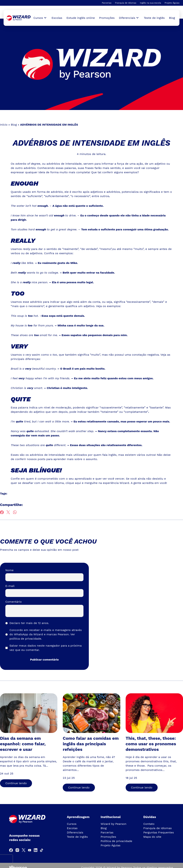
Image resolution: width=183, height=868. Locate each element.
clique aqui (73, 483)
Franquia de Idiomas (126, 3)
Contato (149, 824)
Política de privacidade (116, 841)
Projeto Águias (172, 3)
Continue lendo (16, 783)
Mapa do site (152, 837)
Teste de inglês (154, 18)
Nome (9, 570)
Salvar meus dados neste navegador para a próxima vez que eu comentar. (45, 648)
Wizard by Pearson (113, 824)
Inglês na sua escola (150, 3)
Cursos (72, 824)
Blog (172, 18)
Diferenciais (75, 832)
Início (4, 125)
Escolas (57, 18)
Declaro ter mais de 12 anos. (29, 623)
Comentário (13, 602)
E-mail (10, 586)
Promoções (107, 18)
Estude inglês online (81, 18)
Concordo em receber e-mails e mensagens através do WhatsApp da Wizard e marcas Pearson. (46, 634)
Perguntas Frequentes (159, 832)
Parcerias (107, 3)
